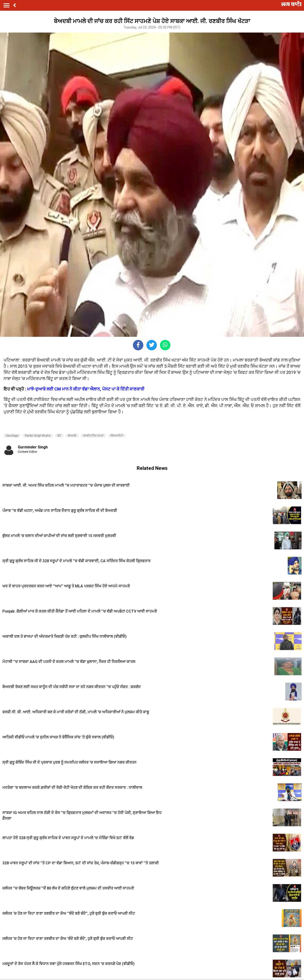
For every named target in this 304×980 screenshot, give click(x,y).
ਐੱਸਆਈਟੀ (117, 436)
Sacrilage (12, 436)
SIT (59, 436)
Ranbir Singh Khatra (38, 436)
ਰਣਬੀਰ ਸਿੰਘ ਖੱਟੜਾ (93, 436)
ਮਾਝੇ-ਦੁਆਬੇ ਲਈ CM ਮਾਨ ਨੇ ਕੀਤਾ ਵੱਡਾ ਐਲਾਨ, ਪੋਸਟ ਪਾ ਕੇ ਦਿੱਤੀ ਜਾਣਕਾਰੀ (86, 389)
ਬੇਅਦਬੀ (72, 436)
